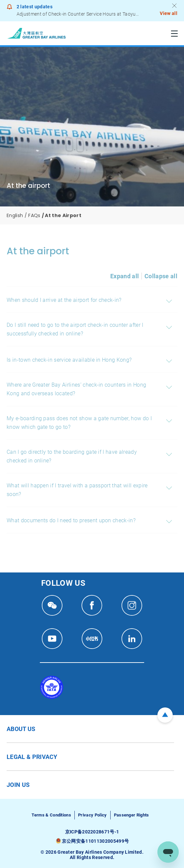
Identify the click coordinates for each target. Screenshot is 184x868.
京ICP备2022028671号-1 (92, 832)
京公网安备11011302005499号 (95, 841)
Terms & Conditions (51, 815)
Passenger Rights (132, 815)
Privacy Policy (92, 815)
